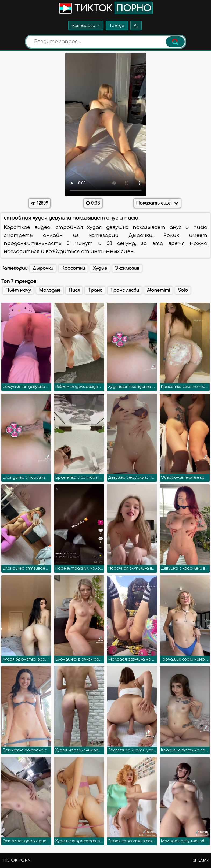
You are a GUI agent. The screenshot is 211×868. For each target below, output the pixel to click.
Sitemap (201, 860)
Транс (95, 290)
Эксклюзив (127, 268)
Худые (100, 268)
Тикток (105, 8)
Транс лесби (125, 290)
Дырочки (43, 268)
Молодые (50, 290)
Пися (74, 290)
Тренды (117, 26)
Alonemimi (158, 290)
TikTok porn (17, 860)
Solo (183, 290)
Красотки (73, 268)
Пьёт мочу (18, 290)
